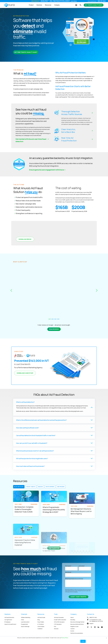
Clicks (22, 620)
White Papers (50, 487)
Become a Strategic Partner (77, 622)
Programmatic (24, 624)
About (72, 617)
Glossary (56, 629)
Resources (48, 5)
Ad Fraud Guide (41, 617)
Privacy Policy (65, 638)
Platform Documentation (77, 633)
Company (57, 5)
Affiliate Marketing (26, 617)
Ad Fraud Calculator (59, 617)
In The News (41, 624)
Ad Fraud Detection (9, 617)
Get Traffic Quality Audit (94, 5)
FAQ (55, 626)
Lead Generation (25, 622)
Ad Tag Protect (8, 620)
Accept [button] (83, 641)
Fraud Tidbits (31, 487)
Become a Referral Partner (77, 624)
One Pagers (61, 487)
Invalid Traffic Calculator (60, 620)
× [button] (106, 638)
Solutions (39, 5)
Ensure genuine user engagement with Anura (47, 170)
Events (72, 631)
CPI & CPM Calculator (59, 622)
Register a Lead (74, 626)
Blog (39, 620)
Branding (73, 620)
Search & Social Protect (10, 624)
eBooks (40, 487)
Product (31, 5)
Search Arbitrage (25, 626)
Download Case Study (25, 373)
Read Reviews (54, 329)
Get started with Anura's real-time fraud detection (31, 140)
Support (91, 623)
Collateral (40, 629)
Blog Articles (19, 487)
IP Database (7, 622)
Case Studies (41, 626)
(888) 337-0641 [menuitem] (93, 617)
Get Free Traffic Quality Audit (26, 52)
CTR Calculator (58, 624)
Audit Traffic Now (65, 1)
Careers (73, 629)
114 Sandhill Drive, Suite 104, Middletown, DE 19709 (96, 620)
